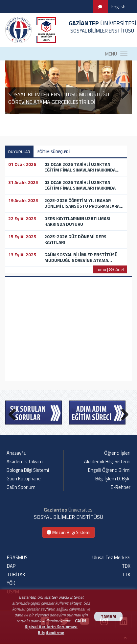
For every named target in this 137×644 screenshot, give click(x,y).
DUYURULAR (19, 152)
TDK (126, 566)
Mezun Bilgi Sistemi (68, 532)
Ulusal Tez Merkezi (111, 558)
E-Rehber (121, 487)
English (118, 6)
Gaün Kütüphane (24, 479)
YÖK (11, 583)
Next (122, 413)
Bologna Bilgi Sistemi (28, 470)
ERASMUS (17, 558)
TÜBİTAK (16, 575)
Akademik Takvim (25, 462)
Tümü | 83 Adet (110, 269)
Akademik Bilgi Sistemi (107, 462)
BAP (11, 566)
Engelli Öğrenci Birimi (109, 470)
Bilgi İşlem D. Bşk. (113, 479)
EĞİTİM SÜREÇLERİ (54, 152)
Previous (15, 413)
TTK (126, 575)
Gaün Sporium (21, 487)
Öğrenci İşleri (117, 453)
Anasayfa (16, 453)
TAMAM (108, 617)
